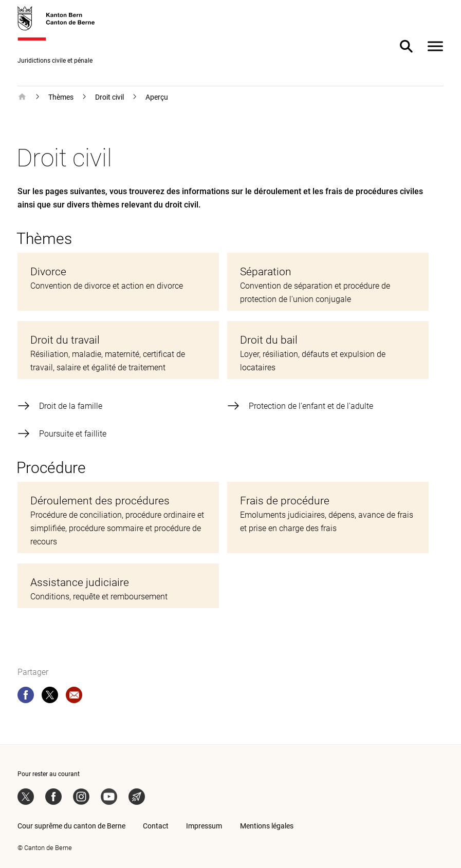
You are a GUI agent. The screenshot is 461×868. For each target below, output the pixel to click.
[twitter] (50, 697)
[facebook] (26, 697)
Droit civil (109, 97)
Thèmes (61, 97)
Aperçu (157, 97)
